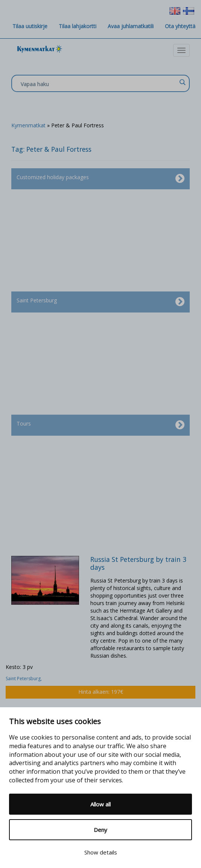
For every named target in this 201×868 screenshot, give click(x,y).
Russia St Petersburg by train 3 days (138, 563)
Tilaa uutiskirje (30, 26)
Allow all (100, 804)
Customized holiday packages (100, 179)
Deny (100, 830)
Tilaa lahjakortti (78, 26)
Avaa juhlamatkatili (131, 26)
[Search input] (99, 84)
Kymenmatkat (28, 125)
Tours (100, 425)
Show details (101, 852)
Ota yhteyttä (180, 26)
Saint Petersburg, (24, 679)
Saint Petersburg (100, 302)
